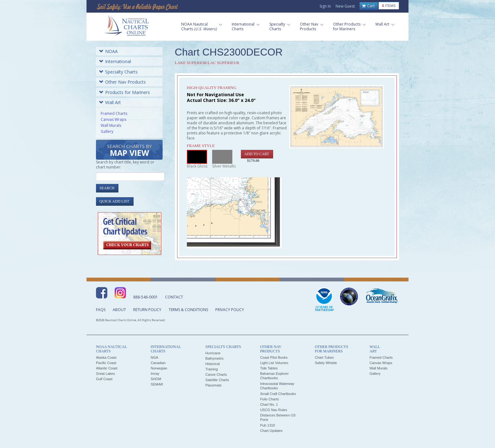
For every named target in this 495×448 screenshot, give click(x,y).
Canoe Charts (216, 374)
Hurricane (213, 353)
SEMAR (157, 384)
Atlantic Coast (107, 368)
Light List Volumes (274, 363)
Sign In (325, 6)
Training (212, 369)
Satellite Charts (217, 380)
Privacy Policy (230, 310)
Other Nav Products (122, 82)
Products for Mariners (125, 92)
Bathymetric (215, 358)
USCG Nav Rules (274, 410)
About (119, 310)
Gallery (107, 131)
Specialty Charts (118, 72)
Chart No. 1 (269, 404)
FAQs (101, 310)
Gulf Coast (104, 379)
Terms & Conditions (188, 310)
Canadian (158, 363)
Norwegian (159, 368)
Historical (213, 364)
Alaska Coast (106, 357)
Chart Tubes (324, 357)
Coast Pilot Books (274, 357)
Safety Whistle (326, 363)
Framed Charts (114, 113)
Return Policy (147, 310)
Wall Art (110, 102)
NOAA (108, 51)
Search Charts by (129, 151)
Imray (155, 374)
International (115, 61)
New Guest (345, 6)
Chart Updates (271, 431)
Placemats (214, 385)
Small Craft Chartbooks (278, 394)
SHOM (156, 379)
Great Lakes (105, 374)
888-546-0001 (146, 297)
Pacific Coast (106, 363)
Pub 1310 (268, 425)
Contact (174, 297)
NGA (154, 357)
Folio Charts (269, 399)
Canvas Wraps (113, 119)
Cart (368, 6)
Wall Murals (111, 125)
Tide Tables (269, 368)
